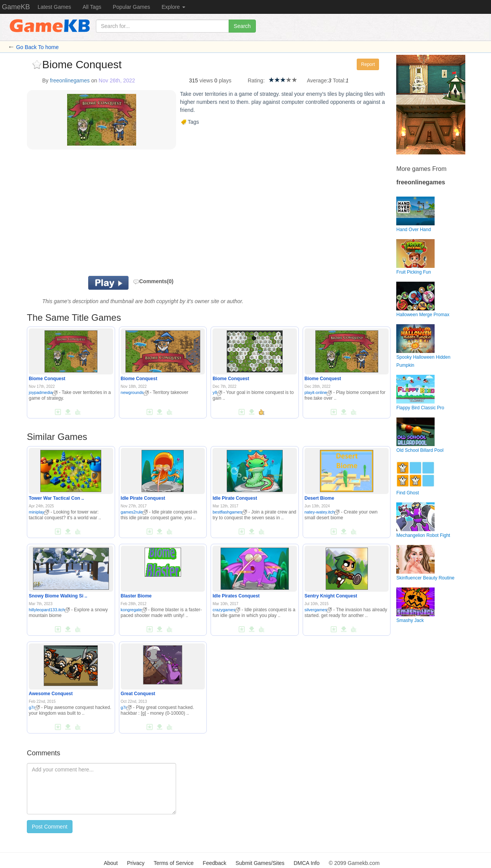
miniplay (39, 512)
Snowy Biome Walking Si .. (58, 596)
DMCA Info (306, 863)
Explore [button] (173, 7)
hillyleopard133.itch (49, 610)
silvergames (318, 610)
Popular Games (131, 7)
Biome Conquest (47, 379)
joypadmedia (43, 392)
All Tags (92, 7)
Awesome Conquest (51, 694)
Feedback (215, 863)
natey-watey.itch (322, 512)
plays (225, 80)
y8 (217, 392)
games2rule (134, 512)
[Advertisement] (122, 215)
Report (368, 64)
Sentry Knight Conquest (331, 596)
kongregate (134, 610)
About (111, 863)
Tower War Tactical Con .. (56, 498)
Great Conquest (138, 694)
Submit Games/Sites (260, 863)
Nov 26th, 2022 (117, 80)
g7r (34, 707)
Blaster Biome (136, 596)
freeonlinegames (70, 80)
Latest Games (54, 7)
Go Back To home (37, 47)
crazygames (226, 610)
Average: (318, 80)
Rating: (256, 80)
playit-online (318, 392)
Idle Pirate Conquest (143, 498)
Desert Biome (319, 498)
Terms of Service (173, 863)
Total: (339, 80)
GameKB (16, 7)
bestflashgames (230, 512)
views (206, 80)
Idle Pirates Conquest (236, 596)
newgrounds (135, 392)
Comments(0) (153, 281)
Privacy (136, 863)
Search (242, 26)
